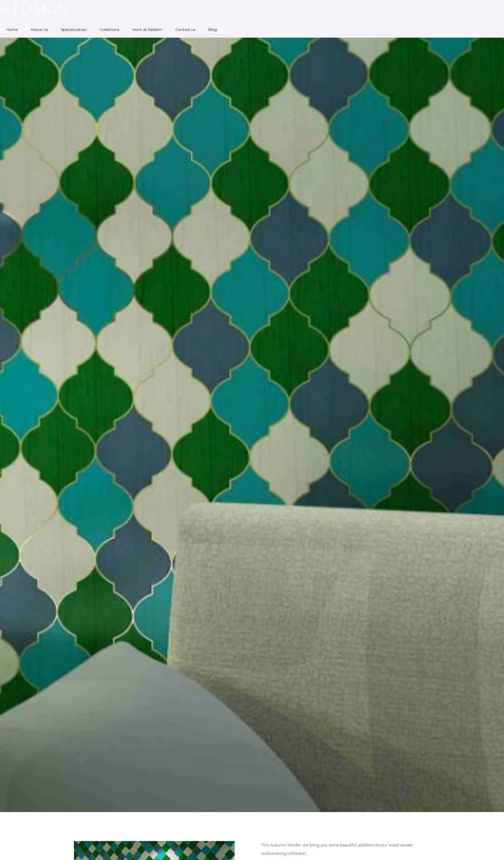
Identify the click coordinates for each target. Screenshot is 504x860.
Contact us (185, 29)
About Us (39, 29)
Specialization (74, 29)
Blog (213, 29)
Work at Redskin (147, 29)
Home (12, 29)
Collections (109, 29)
